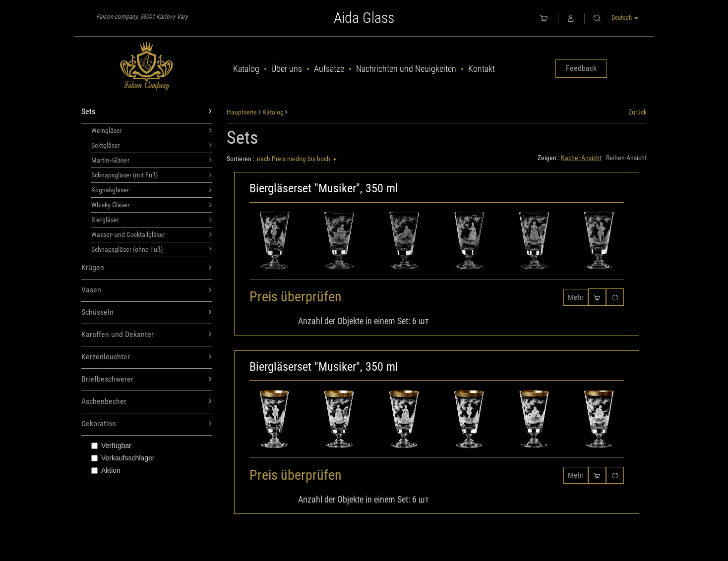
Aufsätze (329, 69)
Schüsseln (147, 312)
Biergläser (152, 220)
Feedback (581, 68)
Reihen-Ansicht (626, 158)
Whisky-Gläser (152, 205)
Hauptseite (242, 112)
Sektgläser (152, 145)
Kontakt (482, 69)
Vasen (147, 290)
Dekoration (147, 424)
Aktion (106, 470)
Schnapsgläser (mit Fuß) (152, 175)
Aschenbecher (147, 402)
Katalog (246, 69)
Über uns (287, 69)
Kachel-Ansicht (581, 158)
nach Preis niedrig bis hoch (297, 159)
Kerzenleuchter (147, 357)
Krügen (147, 268)
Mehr (576, 297)
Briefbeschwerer (147, 379)
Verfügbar (111, 446)
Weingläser (152, 130)
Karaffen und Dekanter (147, 335)
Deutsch (625, 18)
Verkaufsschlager (123, 458)
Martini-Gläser (152, 160)
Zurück (637, 112)
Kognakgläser (152, 190)
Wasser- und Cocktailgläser (152, 234)
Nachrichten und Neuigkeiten (406, 69)
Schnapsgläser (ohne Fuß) (152, 249)
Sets (147, 112)
